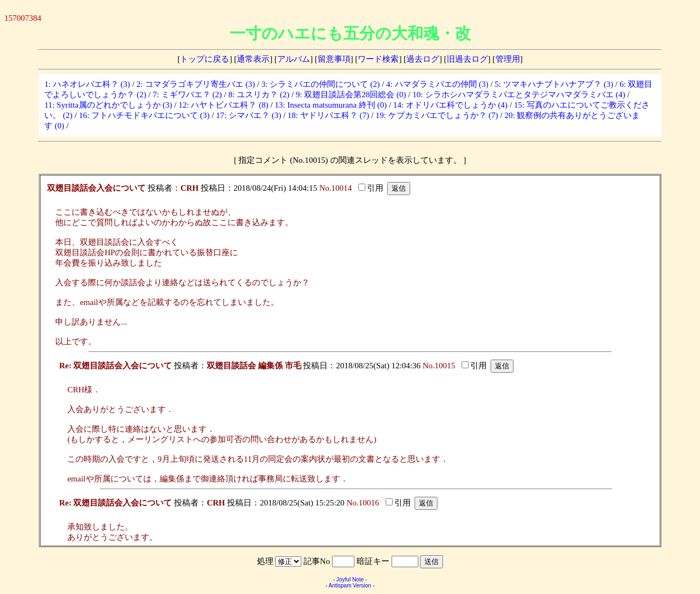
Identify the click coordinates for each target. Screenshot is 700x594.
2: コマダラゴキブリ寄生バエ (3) (196, 84)
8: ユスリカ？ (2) (259, 95)
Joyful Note (350, 580)
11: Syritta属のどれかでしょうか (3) (108, 105)
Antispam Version (350, 586)
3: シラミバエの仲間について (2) (321, 84)
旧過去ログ (467, 59)
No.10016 (363, 503)
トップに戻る (205, 59)
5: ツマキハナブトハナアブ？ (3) (554, 84)
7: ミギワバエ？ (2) (187, 95)
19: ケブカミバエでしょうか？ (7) (437, 115)
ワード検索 (378, 59)
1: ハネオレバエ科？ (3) (87, 84)
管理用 (508, 59)
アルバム (294, 59)
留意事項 (334, 59)
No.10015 (439, 366)
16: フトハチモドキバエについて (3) (144, 115)
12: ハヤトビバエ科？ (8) (223, 105)
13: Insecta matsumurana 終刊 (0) (331, 105)
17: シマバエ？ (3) (249, 115)
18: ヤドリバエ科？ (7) (328, 115)
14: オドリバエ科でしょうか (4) (450, 105)
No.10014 (336, 188)
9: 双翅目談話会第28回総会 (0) (351, 95)
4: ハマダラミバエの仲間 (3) (437, 84)
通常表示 (253, 59)
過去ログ (423, 59)
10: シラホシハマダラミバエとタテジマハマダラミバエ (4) (519, 95)
